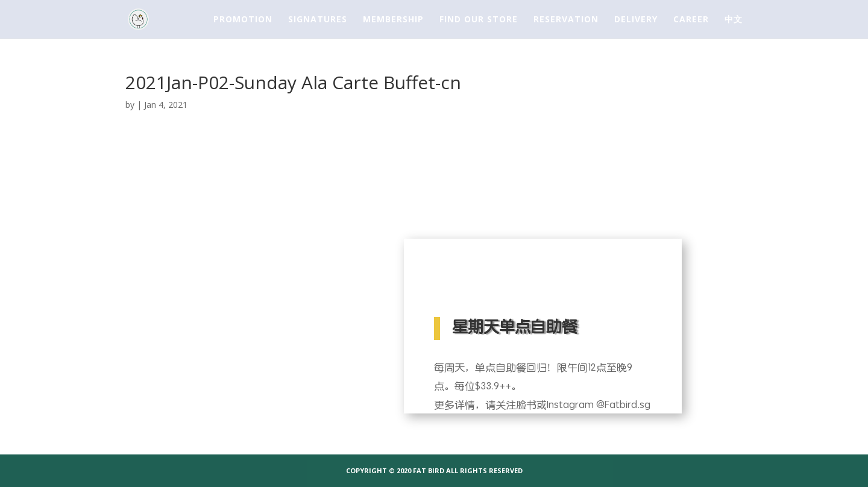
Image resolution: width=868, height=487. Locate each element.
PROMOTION (243, 20)
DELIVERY (636, 20)
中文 (734, 20)
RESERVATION (566, 20)
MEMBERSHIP (393, 20)
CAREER (691, 20)
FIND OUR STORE (479, 20)
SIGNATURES (318, 20)
